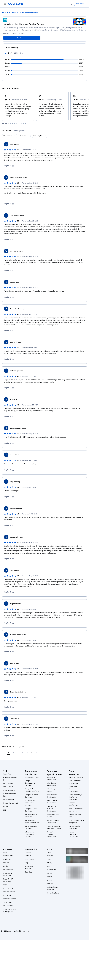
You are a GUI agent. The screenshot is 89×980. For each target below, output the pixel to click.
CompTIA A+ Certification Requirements (74, 789)
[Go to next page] (41, 753)
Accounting (7, 774)
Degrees (6, 885)
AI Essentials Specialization (52, 778)
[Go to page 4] (22, 753)
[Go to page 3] (18, 753)
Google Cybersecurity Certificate (30, 783)
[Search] (71, 4)
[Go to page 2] (13, 753)
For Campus (7, 895)
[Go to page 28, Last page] (36, 753)
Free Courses (8, 906)
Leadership (7, 859)
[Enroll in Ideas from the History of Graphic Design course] (22, 38)
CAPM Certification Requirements (75, 782)
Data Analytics (8, 787)
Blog (27, 863)
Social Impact (8, 902)
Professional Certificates (8, 874)
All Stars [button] (23, 136)
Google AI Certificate (32, 777)
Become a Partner (9, 899)
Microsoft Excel (8, 800)
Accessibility (51, 870)
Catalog (6, 866)
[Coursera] (16, 4)
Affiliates (50, 884)
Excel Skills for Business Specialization (52, 809)
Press (49, 852)
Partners (28, 856)
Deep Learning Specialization (52, 802)
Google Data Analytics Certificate (32, 790)
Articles (49, 877)
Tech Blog (29, 872)
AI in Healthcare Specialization (52, 796)
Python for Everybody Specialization (52, 834)
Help (48, 866)
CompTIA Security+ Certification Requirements (75, 797)
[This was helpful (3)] (9, 239)
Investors (50, 856)
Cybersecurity (8, 783)
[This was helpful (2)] (9, 330)
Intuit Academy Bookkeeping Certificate (30, 834)
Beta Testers (30, 859)
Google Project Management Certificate (30, 803)
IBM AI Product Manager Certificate (32, 822)
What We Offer (8, 856)
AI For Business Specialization (52, 784)
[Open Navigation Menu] (5, 4)
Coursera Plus (8, 870)
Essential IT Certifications (73, 804)
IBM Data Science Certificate (31, 827)
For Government (9, 892)
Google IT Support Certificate (31, 796)
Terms (49, 859)
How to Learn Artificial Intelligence (76, 822)
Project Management (10, 803)
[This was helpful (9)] (9, 166)
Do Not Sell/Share (53, 893)
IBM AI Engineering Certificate (31, 816)
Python (6, 807)
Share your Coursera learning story (10, 910)
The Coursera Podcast (30, 867)
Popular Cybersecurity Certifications (74, 834)
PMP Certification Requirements (75, 827)
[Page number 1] (9, 753)
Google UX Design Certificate (31, 810)
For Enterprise (8, 888)
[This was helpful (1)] (9, 559)
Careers (6, 863)
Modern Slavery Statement (52, 888)
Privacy (49, 863)
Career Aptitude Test (76, 777)
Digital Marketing (9, 790)
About (5, 852)
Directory (50, 880)
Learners (28, 852)
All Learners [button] (8, 136)
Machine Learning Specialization (53, 822)
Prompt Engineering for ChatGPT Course (54, 827)
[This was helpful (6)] (9, 204)
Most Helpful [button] (38, 136)
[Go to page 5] (27, 753)
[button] (13, 747)
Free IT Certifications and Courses (76, 810)
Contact (50, 873)
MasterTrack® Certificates (8, 880)
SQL (5, 810)
